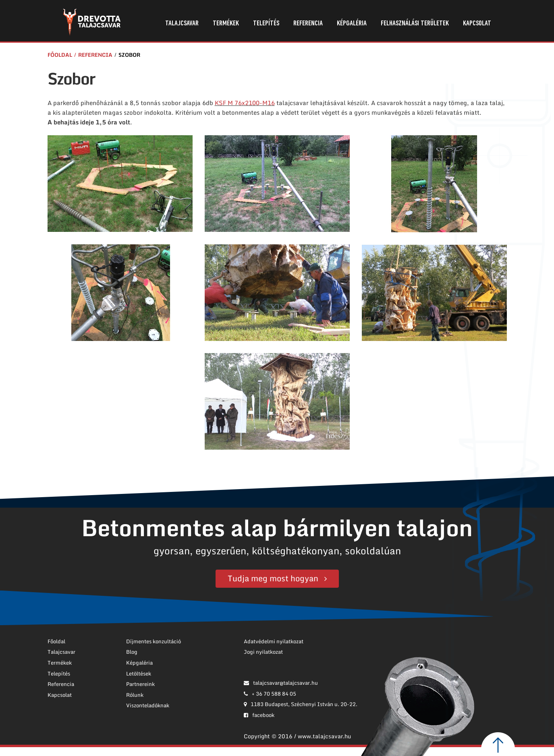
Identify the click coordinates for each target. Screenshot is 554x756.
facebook (259, 715)
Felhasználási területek (415, 24)
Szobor (129, 55)
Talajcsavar (182, 24)
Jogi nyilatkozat (263, 652)
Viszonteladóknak (148, 705)
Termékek (226, 24)
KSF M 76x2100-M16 (245, 103)
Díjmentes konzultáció (154, 641)
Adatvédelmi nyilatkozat (274, 641)
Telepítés (266, 24)
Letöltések (139, 673)
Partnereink (140, 684)
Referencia (308, 24)
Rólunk (135, 695)
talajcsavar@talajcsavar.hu (281, 683)
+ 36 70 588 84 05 (270, 694)
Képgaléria (352, 24)
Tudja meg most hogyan (273, 578)
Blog (132, 652)
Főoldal (60, 55)
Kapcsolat (477, 24)
